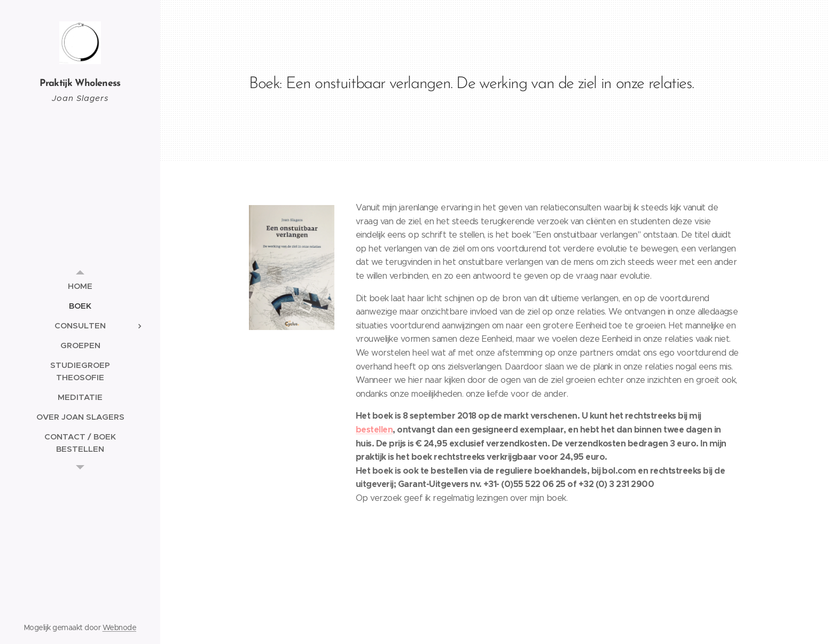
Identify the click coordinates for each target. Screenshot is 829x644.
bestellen (374, 430)
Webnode (119, 627)
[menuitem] (80, 286)
